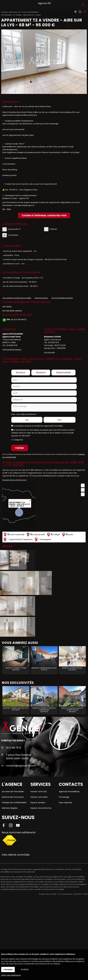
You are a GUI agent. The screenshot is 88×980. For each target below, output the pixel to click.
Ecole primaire (35, 535)
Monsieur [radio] (21, 373)
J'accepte (8, 969)
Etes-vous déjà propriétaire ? (24, 414)
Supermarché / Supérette (18, 539)
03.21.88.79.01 (12, 345)
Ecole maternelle (14, 535)
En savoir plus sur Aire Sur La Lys (14, 480)
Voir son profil (49, 352)
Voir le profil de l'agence (12, 349)
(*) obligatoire (17, 440)
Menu (4, 4)
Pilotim (86, 894)
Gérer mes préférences (11, 975)
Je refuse (25, 969)
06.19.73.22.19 (60, 345)
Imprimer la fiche (41, 298)
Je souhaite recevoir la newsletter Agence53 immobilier (38, 426)
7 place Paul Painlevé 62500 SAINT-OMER (19, 757)
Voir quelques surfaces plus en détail (17, 298)
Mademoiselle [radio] (64, 373)
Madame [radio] (41, 373)
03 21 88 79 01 (14, 748)
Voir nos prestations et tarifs (62, 298)
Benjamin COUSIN (52, 337)
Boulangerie (43, 539)
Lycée (67, 535)
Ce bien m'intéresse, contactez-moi (44, 215)
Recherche (83, 5)
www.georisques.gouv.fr (24, 205)
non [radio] (60, 420)
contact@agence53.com (21, 766)
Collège (53, 535)
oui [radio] (27, 420)
